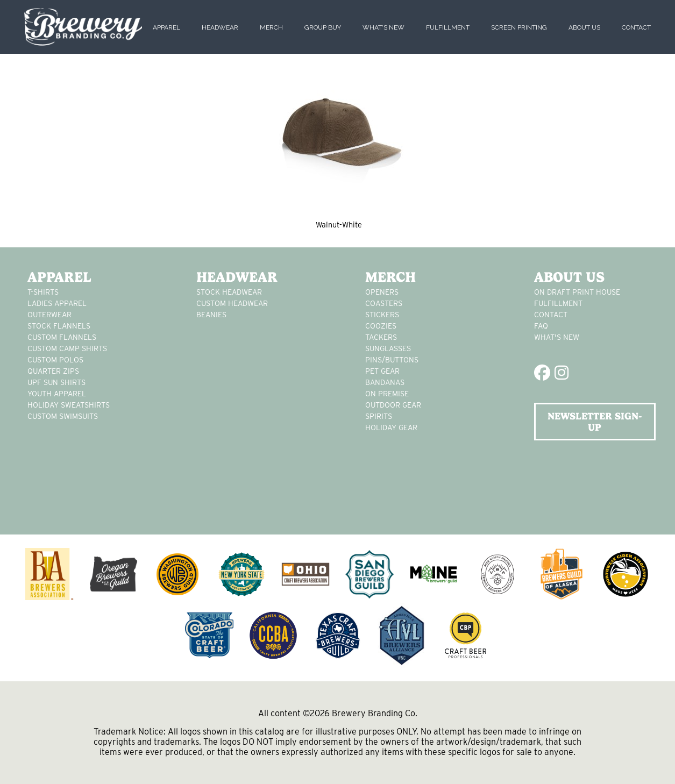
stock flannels (59, 326)
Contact (636, 27)
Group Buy (323, 27)
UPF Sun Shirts (56, 382)
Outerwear (49, 315)
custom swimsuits (63, 416)
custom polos (55, 360)
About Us (584, 27)
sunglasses (388, 348)
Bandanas (385, 382)
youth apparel (57, 394)
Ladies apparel (57, 303)
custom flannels (62, 337)
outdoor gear (393, 405)
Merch (271, 27)
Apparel (166, 27)
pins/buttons (392, 360)
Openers (382, 292)
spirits (379, 416)
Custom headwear (232, 303)
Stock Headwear (229, 292)
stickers (382, 315)
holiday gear (391, 427)
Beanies (211, 315)
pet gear (382, 371)
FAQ (541, 326)
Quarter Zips (53, 371)
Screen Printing (519, 27)
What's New (383, 27)
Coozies (381, 326)
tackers (381, 337)
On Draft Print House (577, 292)
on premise (387, 394)
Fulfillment (448, 27)
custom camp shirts (67, 348)
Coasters (384, 303)
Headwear (220, 27)
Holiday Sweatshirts (69, 405)
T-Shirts (43, 292)
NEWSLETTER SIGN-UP (595, 422)
